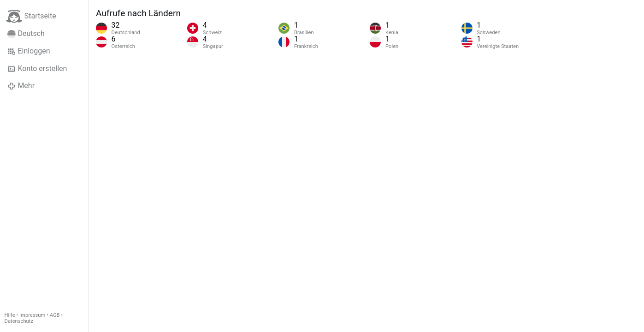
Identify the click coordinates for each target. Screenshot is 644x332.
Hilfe (10, 315)
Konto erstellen (37, 69)
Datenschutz (19, 321)
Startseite (31, 16)
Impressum (32, 315)
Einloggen (29, 51)
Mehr (21, 86)
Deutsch (26, 34)
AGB (55, 315)
